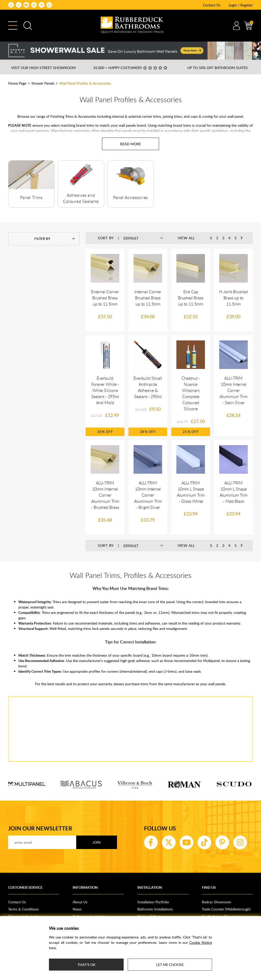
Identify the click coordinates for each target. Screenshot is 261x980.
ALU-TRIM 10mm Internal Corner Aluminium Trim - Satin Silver (234, 390)
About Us (80, 902)
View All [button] (186, 238)
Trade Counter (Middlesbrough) (226, 909)
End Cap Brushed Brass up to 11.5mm (191, 298)
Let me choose (170, 965)
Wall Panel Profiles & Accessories (85, 83)
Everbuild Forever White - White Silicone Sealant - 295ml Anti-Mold (105, 390)
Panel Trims (31, 197)
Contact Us (212, 5)
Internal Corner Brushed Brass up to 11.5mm (148, 298)
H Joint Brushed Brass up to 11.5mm (233, 298)
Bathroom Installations (155, 909)
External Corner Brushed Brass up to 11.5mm (105, 298)
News (77, 909)
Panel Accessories (131, 197)
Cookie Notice (201, 942)
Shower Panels (43, 83)
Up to (218, 68)
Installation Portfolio (153, 902)
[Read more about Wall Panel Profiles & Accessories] (130, 144)
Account (236, 26)
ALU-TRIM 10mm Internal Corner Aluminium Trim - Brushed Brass (105, 495)
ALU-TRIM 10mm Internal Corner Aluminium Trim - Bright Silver (148, 495)
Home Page (17, 83)
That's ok (86, 965)
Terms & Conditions (23, 909)
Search (28, 26)
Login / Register (241, 5)
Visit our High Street (43, 68)
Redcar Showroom (217, 902)
